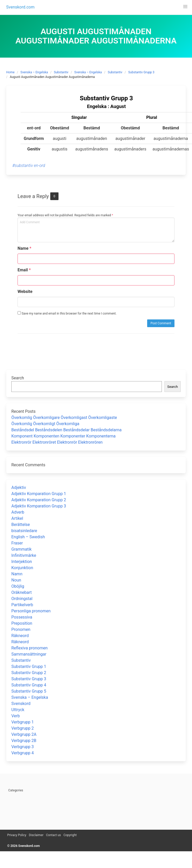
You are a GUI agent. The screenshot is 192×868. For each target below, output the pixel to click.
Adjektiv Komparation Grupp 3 (39, 506)
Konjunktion (22, 568)
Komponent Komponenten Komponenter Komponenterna (64, 436)
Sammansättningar (29, 654)
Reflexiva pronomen (30, 648)
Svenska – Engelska (34, 72)
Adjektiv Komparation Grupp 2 (39, 500)
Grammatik (22, 549)
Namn (17, 574)
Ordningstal (22, 599)
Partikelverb (22, 605)
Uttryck (18, 710)
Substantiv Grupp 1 (29, 666)
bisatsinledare (24, 531)
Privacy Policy (17, 835)
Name (24, 248)
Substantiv (61, 72)
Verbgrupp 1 (23, 722)
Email (24, 270)
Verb (16, 716)
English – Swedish (28, 537)
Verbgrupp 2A (24, 734)
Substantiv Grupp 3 (141, 72)
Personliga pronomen (31, 611)
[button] (185, 7)
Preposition (22, 623)
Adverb (18, 512)
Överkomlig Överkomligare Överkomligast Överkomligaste (64, 418)
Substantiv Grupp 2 (29, 673)
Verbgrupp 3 (23, 747)
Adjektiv (19, 487)
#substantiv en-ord (29, 165)
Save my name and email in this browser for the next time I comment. (67, 313)
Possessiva (22, 617)
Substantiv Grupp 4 (29, 685)
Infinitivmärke (24, 555)
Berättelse (21, 525)
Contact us (53, 835)
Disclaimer (36, 835)
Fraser (17, 543)
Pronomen (21, 629)
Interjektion (22, 562)
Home (10, 72)
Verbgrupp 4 (23, 753)
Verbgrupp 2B (24, 741)
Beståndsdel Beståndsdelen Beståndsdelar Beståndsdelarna (66, 430)
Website (25, 292)
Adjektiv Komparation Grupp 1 (39, 494)
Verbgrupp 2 (23, 728)
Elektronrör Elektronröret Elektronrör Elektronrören (57, 442)
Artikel (17, 518)
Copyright (70, 835)
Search (18, 378)
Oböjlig (18, 586)
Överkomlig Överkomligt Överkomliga (45, 424)
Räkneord (20, 636)
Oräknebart (22, 592)
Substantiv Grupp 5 (29, 691)
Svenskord (21, 704)
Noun (16, 580)
